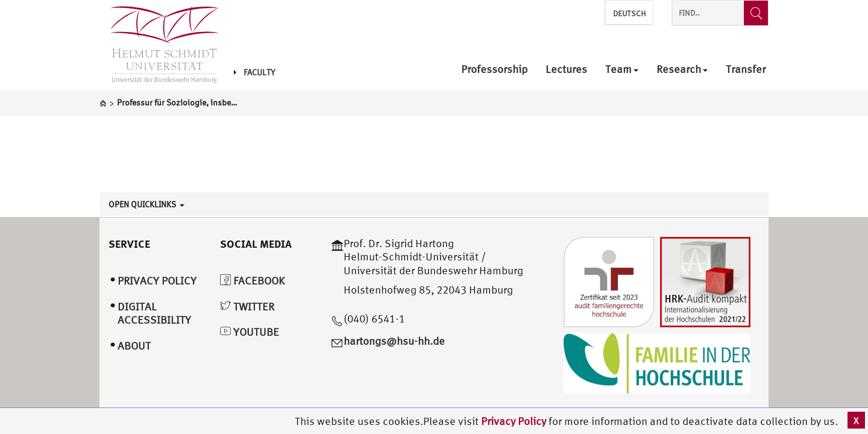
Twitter (247, 307)
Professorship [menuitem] (494, 70)
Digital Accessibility (154, 313)
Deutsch (629, 14)
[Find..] (756, 13)
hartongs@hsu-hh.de (394, 341)
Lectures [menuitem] (566, 70)
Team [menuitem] (622, 70)
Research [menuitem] (682, 70)
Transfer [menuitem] (746, 70)
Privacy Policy (515, 421)
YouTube (250, 332)
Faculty (254, 72)
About (134, 346)
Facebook (252, 281)
